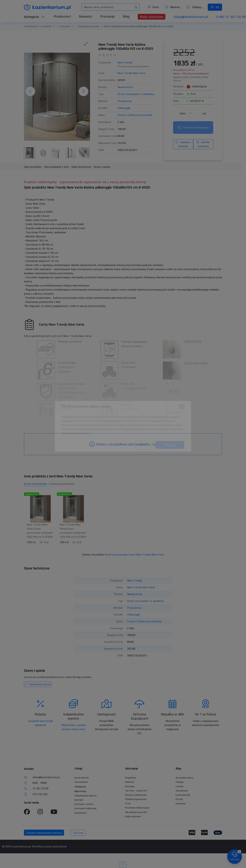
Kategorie (34, 17)
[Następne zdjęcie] (84, 91)
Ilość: (183, 113)
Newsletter (81, 813)
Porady (179, 799)
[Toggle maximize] (86, 44)
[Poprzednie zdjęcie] (30, 91)
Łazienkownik (183, 795)
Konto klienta (82, 778)
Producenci (62, 16)
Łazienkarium (31, 26)
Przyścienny (125, 101)
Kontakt (155, 7)
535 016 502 (40, 794)
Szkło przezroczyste (140, 115)
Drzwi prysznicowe (35, 484)
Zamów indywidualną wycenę (44, 833)
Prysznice (65, 26)
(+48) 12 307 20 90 (231, 17)
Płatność (130, 782)
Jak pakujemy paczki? (136, 812)
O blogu (180, 782)
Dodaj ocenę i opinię (38, 684)
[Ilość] (194, 114)
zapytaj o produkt (183, 144)
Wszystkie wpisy (184, 778)
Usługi (78, 769)
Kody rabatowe (152, 17)
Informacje (131, 769)
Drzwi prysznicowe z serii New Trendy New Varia (134, 555)
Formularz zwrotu (84, 804)
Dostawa (130, 786)
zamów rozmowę (203, 144)
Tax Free (78, 833)
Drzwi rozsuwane (128, 94)
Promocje (107, 16)
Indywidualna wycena (86, 796)
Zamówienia (81, 782)
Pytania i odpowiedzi (136, 795)
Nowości (86, 16)
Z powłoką (148, 94)
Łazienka (47, 26)
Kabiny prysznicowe (89, 26)
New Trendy (125, 62)
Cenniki (179, 786)
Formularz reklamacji (85, 808)
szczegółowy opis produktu (123, 444)
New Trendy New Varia (131, 73)
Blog (126, 16)
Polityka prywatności (136, 799)
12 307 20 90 (40, 788)
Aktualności (182, 791)
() (215, 7)
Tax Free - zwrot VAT (136, 791)
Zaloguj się (196, 7)
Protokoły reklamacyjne (137, 808)
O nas (128, 803)
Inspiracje (181, 803)
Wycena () (174, 7)
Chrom (122, 115)
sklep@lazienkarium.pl (191, 17)
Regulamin (131, 778)
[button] (54, 26)
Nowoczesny (125, 87)
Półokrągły (124, 108)
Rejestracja (80, 791)
